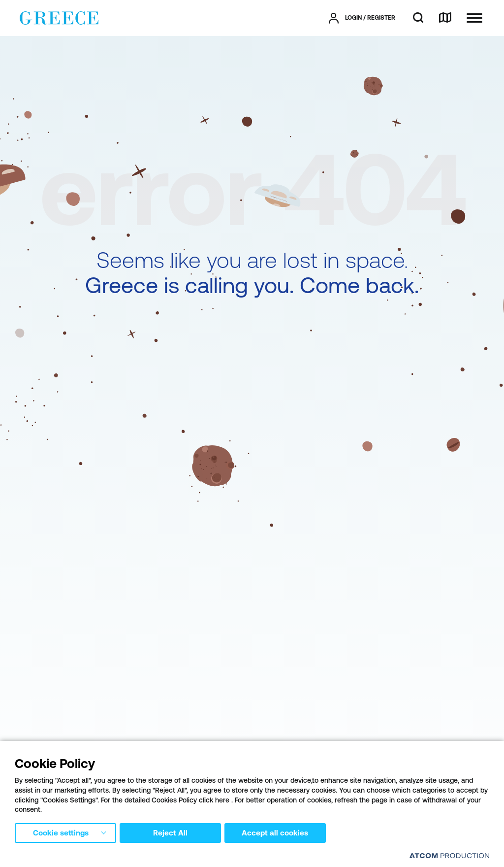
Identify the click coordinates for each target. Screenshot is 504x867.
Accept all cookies (278, 832)
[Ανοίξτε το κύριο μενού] (474, 18)
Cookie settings (61, 832)
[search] (418, 18)
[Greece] (59, 17)
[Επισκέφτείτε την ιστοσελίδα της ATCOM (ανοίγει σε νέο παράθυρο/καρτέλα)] (449, 855)
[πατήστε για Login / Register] (362, 18)
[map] (445, 18)
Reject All (172, 832)
